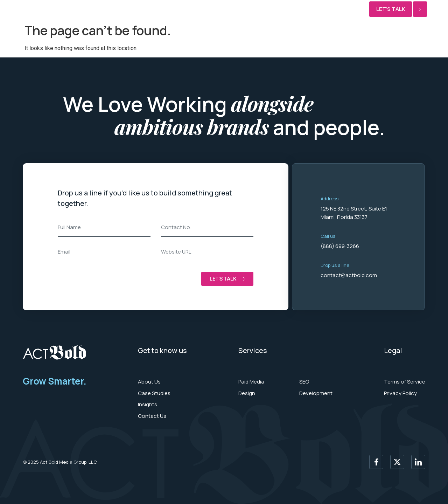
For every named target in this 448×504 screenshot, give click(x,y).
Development (139, 9)
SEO (198, 9)
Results (222, 9)
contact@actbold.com (349, 275)
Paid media (99, 9)
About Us (277, 9)
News (249, 9)
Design (176, 9)
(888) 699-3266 (340, 246)
